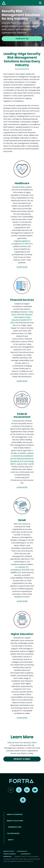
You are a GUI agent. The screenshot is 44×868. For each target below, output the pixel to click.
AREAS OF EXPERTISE (15, 814)
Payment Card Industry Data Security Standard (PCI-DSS (21, 319)
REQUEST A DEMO (22, 759)
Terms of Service (9, 854)
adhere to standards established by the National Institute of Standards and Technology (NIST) (22, 459)
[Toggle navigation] (40, 3)
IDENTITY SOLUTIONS (15, 821)
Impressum (7, 856)
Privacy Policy (9, 851)
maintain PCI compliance (20, 568)
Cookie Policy (22, 851)
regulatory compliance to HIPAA (21, 242)
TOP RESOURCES (13, 833)
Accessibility (26, 854)
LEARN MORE (22, 267)
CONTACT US (22, 39)
